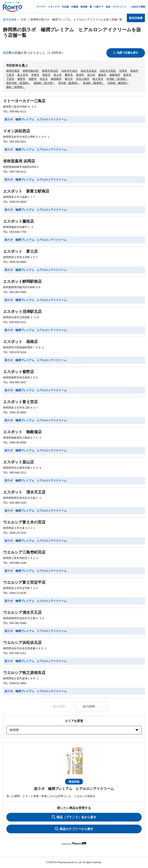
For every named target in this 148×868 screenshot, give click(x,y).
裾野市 (21, 79)
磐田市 (69, 75)
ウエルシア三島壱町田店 (24, 552)
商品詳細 (74, 782)
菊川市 (69, 79)
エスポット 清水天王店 (24, 492)
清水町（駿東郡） (69, 83)
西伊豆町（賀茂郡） (18, 83)
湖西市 (33, 79)
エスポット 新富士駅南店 (26, 191)
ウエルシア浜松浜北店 (22, 643)
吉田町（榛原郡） (118, 83)
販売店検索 (10, 19)
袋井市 (127, 75)
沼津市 (123, 71)
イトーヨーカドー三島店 (24, 101)
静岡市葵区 (13, 71)
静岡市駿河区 (31, 71)
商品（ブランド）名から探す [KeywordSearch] (74, 817)
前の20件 (56, 707)
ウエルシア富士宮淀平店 (24, 582)
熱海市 (134, 71)
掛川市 (91, 75)
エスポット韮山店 (18, 462)
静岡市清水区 (50, 71)
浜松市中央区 (69, 71)
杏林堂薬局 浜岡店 (19, 161)
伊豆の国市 (83, 79)
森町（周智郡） (16, 87)
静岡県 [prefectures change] (74, 730)
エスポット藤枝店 (18, 221)
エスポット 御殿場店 (22, 432)
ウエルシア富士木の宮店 (24, 522)
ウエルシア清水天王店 (22, 612)
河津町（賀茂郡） (117, 79)
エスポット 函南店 (20, 342)
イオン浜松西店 (17, 131)
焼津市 (80, 75)
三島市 (10, 75)
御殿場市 (115, 75)
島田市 (46, 75)
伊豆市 (44, 79)
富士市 (58, 75)
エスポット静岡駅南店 (22, 281)
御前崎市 (56, 79)
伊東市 (35, 75)
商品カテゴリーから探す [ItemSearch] (74, 829)
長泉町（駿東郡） (94, 83)
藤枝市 (102, 75)
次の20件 (92, 707)
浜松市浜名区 (89, 71)
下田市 (10, 79)
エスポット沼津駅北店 (22, 312)
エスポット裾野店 (18, 372)
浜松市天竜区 (108, 71)
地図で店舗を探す (126, 53)
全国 (24, 19)
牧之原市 (98, 79)
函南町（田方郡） (44, 83)
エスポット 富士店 (20, 251)
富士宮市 (23, 75)
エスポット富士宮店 (20, 402)
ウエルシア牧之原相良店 (24, 673)
